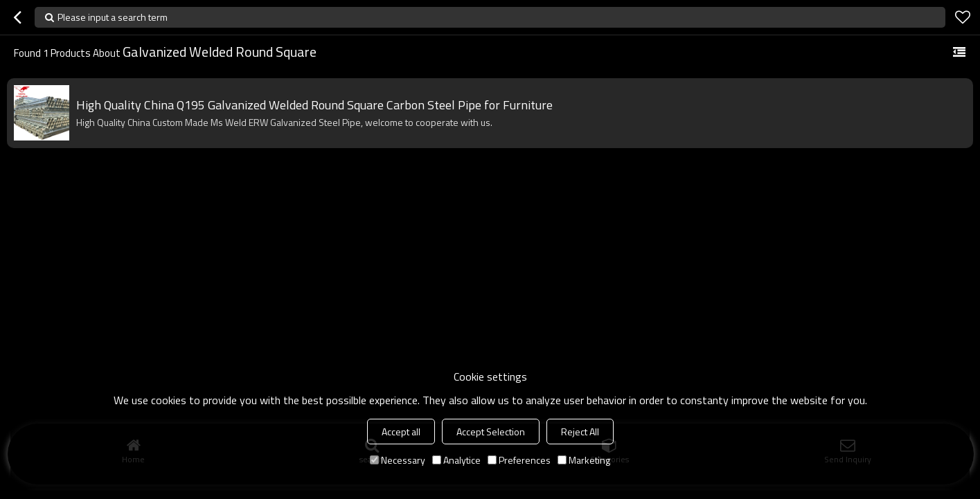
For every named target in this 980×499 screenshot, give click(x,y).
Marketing (584, 460)
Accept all (401, 432)
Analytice (456, 460)
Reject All (580, 432)
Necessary (398, 460)
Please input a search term (113, 17)
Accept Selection (491, 432)
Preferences (519, 460)
